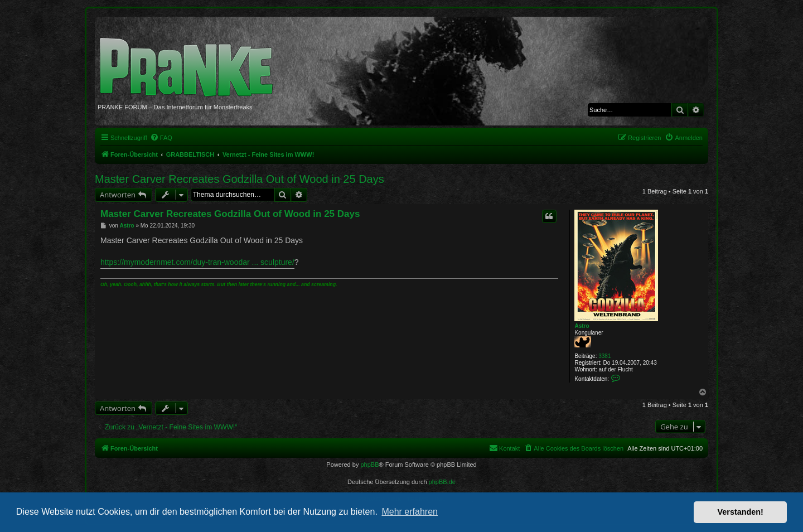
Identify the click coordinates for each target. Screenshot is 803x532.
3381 (604, 356)
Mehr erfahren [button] (410, 512)
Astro (582, 326)
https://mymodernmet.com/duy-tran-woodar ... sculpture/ (197, 262)
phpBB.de (442, 482)
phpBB (369, 465)
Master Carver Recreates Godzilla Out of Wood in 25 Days (240, 179)
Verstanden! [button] (741, 512)
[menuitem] (161, 138)
